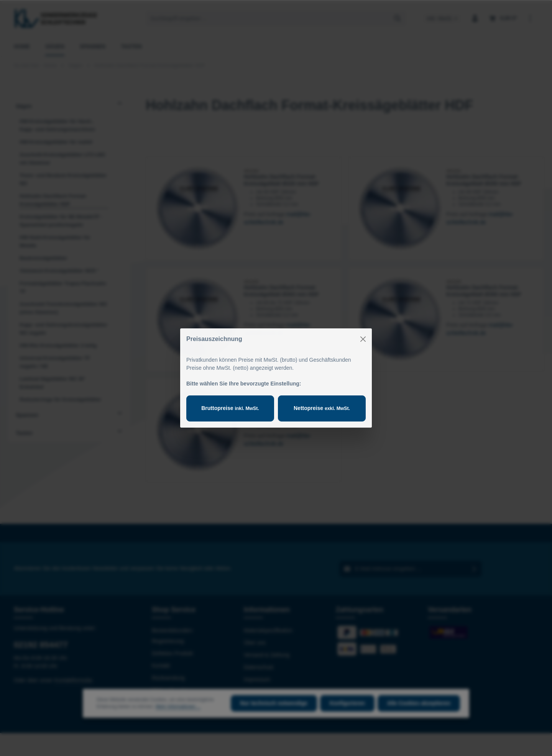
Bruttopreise (230, 408)
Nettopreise (322, 408)
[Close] (363, 339)
